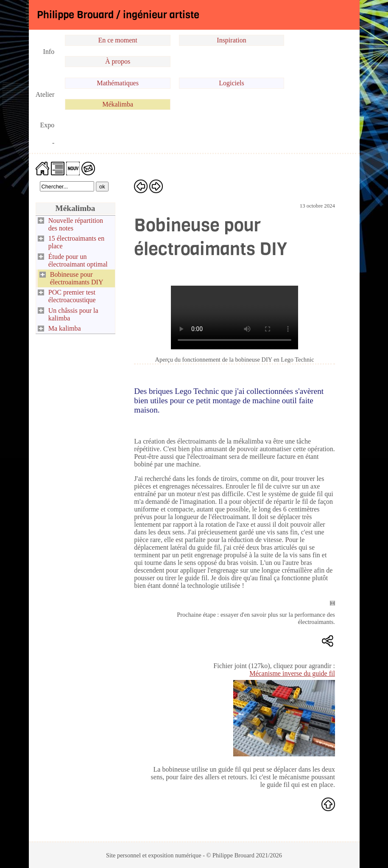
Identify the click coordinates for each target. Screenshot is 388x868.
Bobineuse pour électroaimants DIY (77, 278)
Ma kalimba (65, 328)
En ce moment (117, 40)
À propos (118, 61)
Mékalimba (118, 104)
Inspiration (231, 40)
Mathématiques (118, 83)
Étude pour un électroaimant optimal (78, 260)
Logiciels (232, 83)
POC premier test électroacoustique (72, 296)
